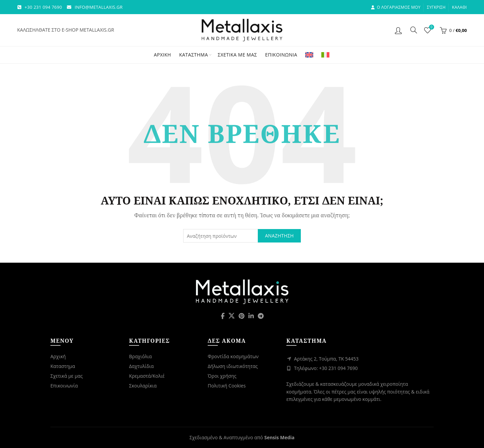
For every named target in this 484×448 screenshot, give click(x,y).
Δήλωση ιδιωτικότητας (233, 366)
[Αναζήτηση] (414, 30)
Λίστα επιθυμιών (431, 27)
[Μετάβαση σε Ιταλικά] (325, 55)
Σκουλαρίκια (143, 386)
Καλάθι (459, 7)
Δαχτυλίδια (141, 366)
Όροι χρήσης (222, 376)
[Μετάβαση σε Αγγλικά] (309, 55)
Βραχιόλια (140, 356)
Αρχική (163, 55)
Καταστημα (63, 366)
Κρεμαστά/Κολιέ (147, 376)
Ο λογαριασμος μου (396, 7)
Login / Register (399, 30)
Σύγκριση (436, 7)
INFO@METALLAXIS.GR (99, 7)
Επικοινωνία (281, 55)
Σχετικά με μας (237, 55)
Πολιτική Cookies (227, 386)
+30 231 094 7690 (43, 7)
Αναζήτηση (279, 236)
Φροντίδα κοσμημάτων (233, 356)
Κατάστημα (194, 55)
